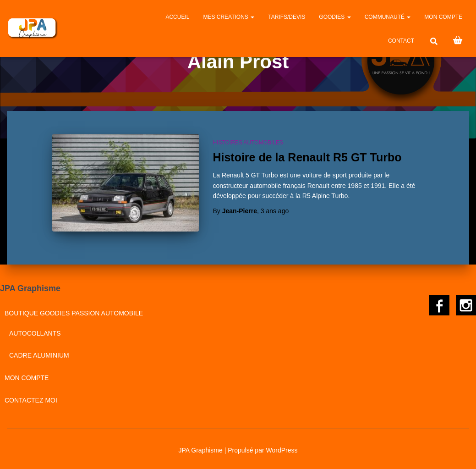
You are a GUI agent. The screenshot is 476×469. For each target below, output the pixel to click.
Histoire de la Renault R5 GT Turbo (307, 157)
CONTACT (401, 41)
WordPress (282, 450)
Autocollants (35, 333)
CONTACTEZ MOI (31, 400)
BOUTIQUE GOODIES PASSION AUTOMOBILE (74, 313)
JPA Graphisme (201, 450)
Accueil (177, 17)
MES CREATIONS (229, 17)
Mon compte (443, 17)
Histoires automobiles (248, 143)
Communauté (388, 17)
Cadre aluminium (39, 355)
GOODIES (335, 17)
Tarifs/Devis (287, 17)
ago (275, 211)
